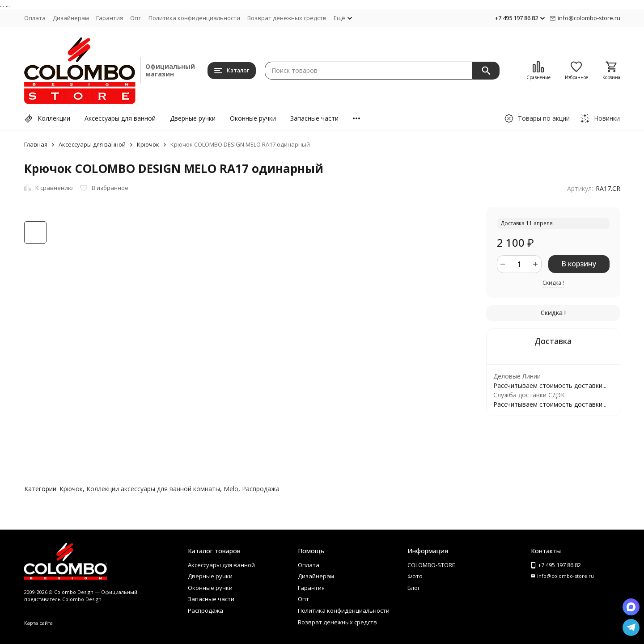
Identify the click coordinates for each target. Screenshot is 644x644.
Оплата (35, 18)
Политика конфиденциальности (194, 18)
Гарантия (110, 18)
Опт (136, 18)
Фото (415, 576)
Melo (231, 489)
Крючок (148, 144)
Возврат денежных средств (287, 18)
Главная (36, 144)
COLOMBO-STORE (431, 565)
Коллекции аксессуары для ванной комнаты (153, 489)
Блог (414, 588)
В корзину (579, 264)
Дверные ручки (193, 118)
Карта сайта (38, 623)
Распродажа (261, 489)
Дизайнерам (71, 18)
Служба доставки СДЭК (529, 395)
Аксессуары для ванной (120, 118)
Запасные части (314, 118)
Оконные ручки (253, 118)
